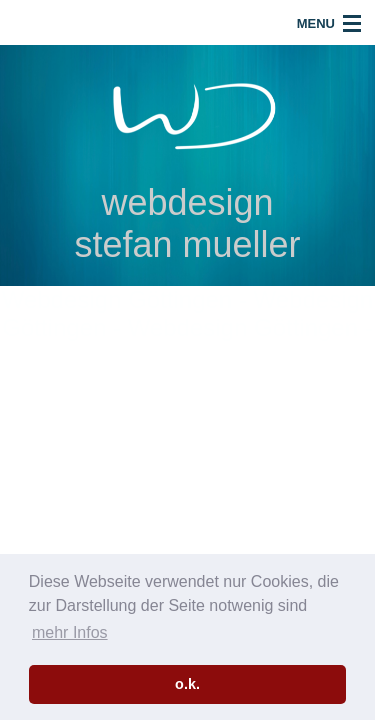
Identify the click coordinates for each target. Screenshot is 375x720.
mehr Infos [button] (70, 632)
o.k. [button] (187, 684)
